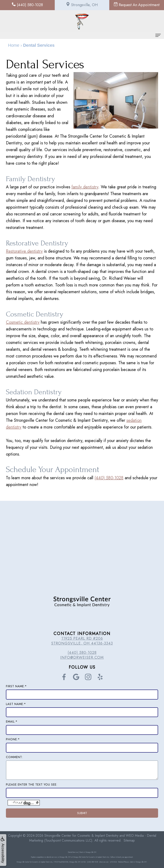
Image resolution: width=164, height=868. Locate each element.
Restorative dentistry (24, 251)
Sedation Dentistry (37, 392)
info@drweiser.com (82, 657)
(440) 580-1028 (109, 478)
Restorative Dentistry (41, 243)
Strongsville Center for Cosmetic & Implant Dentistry (81, 836)
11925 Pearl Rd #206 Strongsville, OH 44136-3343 (82, 641)
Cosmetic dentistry (23, 322)
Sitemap (129, 840)
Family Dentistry (33, 179)
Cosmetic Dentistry (38, 314)
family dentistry (85, 187)
